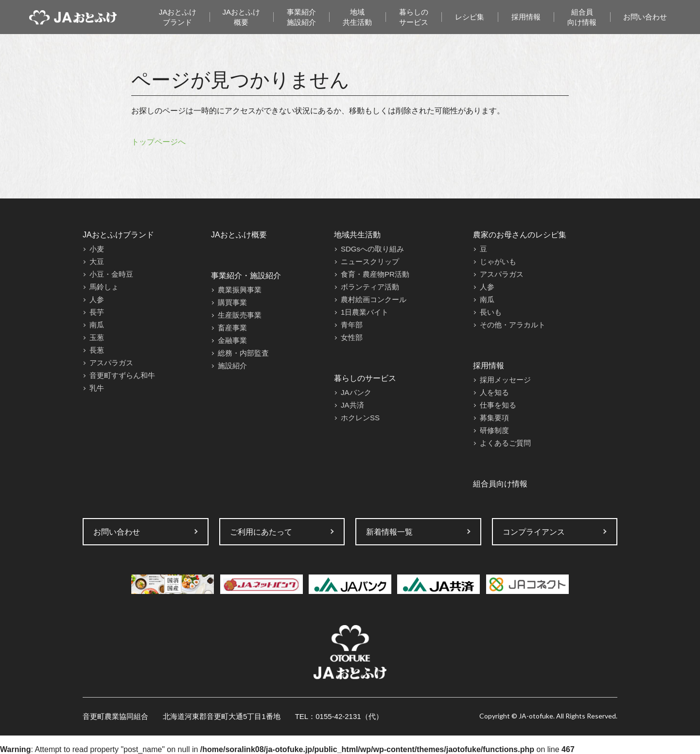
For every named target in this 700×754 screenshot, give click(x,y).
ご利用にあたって (261, 532)
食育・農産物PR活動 (375, 274)
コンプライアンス (534, 532)
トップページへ (158, 142)
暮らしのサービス (414, 17)
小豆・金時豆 (111, 274)
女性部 (352, 337)
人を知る (494, 392)
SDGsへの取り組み (372, 249)
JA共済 (352, 405)
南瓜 (97, 325)
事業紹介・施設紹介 (246, 276)
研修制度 (494, 430)
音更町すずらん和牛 (122, 375)
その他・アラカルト (513, 325)
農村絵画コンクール (374, 299)
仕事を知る (498, 405)
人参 (97, 299)
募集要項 (494, 418)
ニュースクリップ (370, 261)
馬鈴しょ (104, 287)
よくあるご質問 (505, 443)
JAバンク (356, 392)
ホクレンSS (360, 418)
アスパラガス (111, 363)
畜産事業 (232, 328)
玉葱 (97, 337)
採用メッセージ (505, 380)
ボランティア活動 (370, 287)
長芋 (97, 312)
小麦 (97, 249)
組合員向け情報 (582, 17)
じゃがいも (498, 261)
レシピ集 (470, 17)
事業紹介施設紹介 (301, 17)
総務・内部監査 (243, 353)
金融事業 (232, 340)
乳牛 (97, 388)
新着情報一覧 (389, 532)
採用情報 (526, 17)
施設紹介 (232, 366)
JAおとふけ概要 (242, 17)
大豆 (97, 261)
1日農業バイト (365, 312)
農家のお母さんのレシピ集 (520, 235)
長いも (491, 312)
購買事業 (232, 302)
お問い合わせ (645, 17)
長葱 (97, 350)
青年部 (352, 325)
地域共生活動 (357, 17)
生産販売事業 (240, 315)
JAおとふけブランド (178, 17)
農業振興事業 (240, 290)
